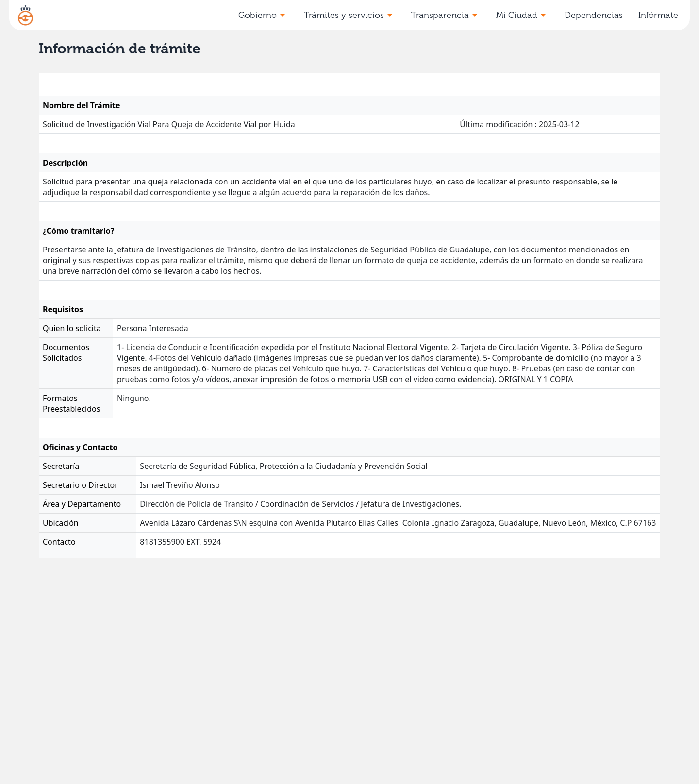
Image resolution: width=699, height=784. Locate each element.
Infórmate (658, 15)
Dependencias (594, 15)
